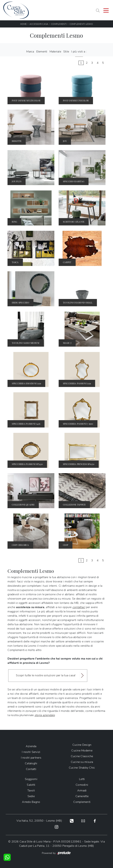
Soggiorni (31, 779)
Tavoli (31, 791)
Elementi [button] (42, 52)
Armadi (82, 791)
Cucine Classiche (82, 756)
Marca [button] (30, 52)
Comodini (82, 785)
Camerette (82, 796)
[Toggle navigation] (106, 10)
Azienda (31, 746)
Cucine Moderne (82, 751)
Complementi (59, 24)
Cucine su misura (82, 762)
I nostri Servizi (31, 752)
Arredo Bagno (31, 802)
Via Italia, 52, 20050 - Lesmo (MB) (39, 821)
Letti (82, 779)
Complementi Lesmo (81, 24)
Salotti (31, 785)
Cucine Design (82, 745)
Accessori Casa (39, 24)
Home (23, 24)
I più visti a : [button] (79, 52)
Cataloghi (31, 763)
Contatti (31, 769)
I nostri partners (31, 758)
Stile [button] (66, 52)
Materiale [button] (55, 52)
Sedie (31, 796)
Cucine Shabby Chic (82, 768)
